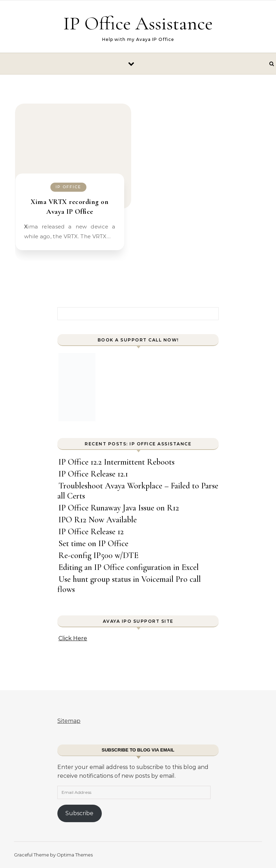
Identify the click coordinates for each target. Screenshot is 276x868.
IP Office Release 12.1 (93, 474)
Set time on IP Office (93, 544)
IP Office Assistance (138, 23)
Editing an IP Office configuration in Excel (129, 567)
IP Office (68, 187)
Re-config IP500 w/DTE (98, 555)
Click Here (73, 638)
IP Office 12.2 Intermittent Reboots (116, 462)
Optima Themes (75, 855)
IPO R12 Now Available (98, 520)
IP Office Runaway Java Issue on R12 (119, 508)
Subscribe (79, 813)
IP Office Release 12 (91, 532)
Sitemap (69, 721)
